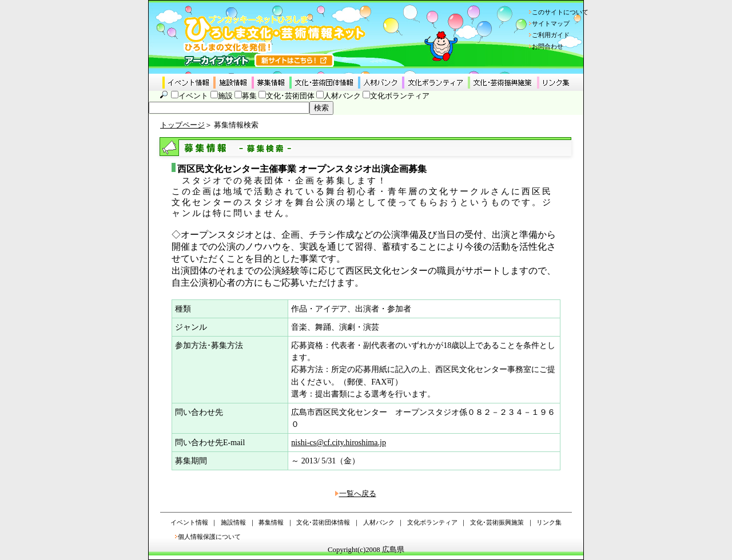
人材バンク (342, 96)
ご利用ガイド (551, 35)
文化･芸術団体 (290, 96)
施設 (225, 96)
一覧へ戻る (358, 494)
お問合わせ (548, 46)
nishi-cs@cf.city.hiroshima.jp (339, 442)
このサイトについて (560, 12)
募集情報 (271, 522)
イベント (193, 96)
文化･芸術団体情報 (323, 522)
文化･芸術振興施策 (497, 522)
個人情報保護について (209, 537)
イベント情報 (189, 522)
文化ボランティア (400, 96)
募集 (249, 96)
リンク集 (549, 522)
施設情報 (233, 522)
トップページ (182, 125)
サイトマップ (551, 23)
